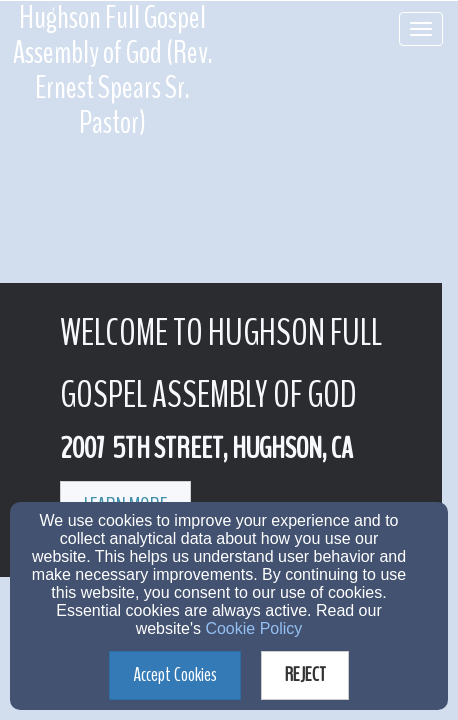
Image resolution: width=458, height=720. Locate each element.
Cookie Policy (253, 628)
